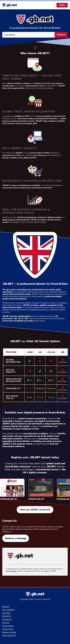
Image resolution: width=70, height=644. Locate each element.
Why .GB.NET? (8, 610)
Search (61, 35)
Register (6, 607)
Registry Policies (9, 632)
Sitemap (6, 623)
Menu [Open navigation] (62, 5)
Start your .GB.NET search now (35, 510)
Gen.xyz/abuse (11, 571)
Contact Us (7, 619)
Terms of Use (8, 629)
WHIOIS (6, 616)
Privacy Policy (8, 626)
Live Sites (6, 613)
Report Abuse (8, 635)
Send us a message (16, 538)
